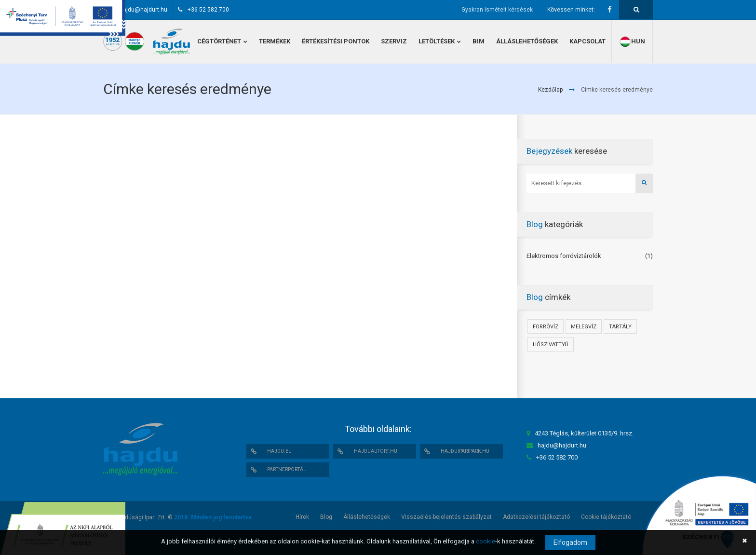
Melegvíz (584, 327)
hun (632, 42)
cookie (486, 541)
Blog (326, 517)
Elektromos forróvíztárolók (564, 256)
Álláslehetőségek (367, 517)
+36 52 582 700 (208, 10)
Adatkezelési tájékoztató (536, 517)
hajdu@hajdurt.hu (143, 10)
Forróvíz (546, 327)
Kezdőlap (550, 90)
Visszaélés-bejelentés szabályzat (446, 517)
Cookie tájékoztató (606, 517)
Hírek (302, 517)
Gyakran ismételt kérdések (497, 10)
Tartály (620, 327)
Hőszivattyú (551, 345)
